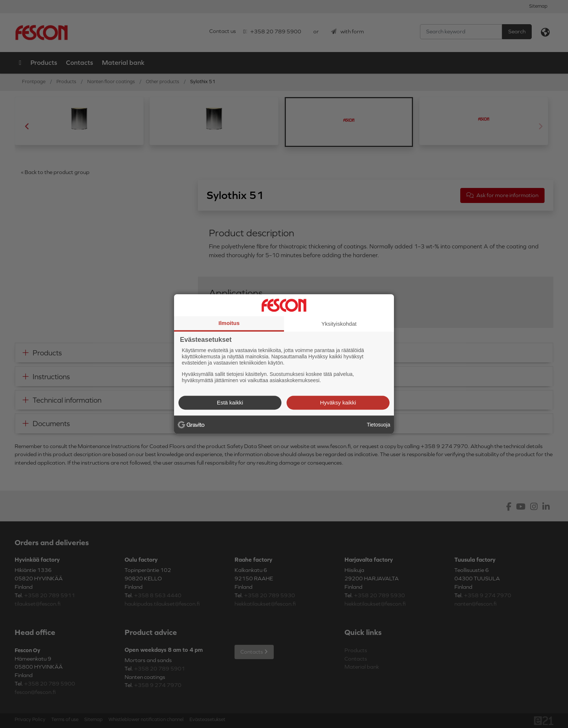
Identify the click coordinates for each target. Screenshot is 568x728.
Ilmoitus (229, 323)
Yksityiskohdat (339, 324)
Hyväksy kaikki (338, 402)
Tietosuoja (379, 425)
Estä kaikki (230, 402)
